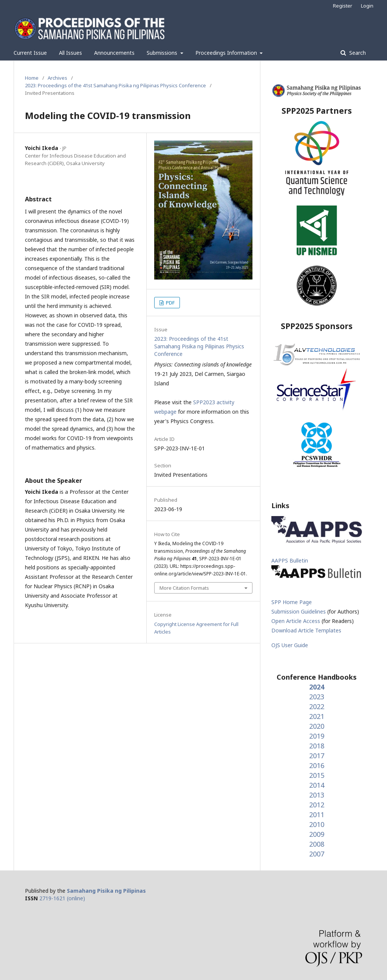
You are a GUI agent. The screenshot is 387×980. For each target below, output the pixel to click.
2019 (317, 736)
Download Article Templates (306, 630)
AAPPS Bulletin (290, 560)
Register (343, 6)
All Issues (70, 53)
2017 (317, 756)
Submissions (163, 53)
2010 (317, 824)
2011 (317, 815)
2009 (317, 834)
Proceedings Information (227, 53)
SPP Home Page (292, 602)
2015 (317, 775)
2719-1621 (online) (62, 898)
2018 (317, 746)
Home (32, 78)
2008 (317, 844)
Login (367, 6)
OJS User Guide (290, 645)
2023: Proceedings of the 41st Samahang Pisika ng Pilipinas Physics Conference (115, 85)
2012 (317, 805)
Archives (57, 78)
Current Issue (30, 53)
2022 (317, 706)
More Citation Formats (184, 588)
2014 (317, 785)
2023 (317, 697)
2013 (317, 795)
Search (357, 53)
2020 (317, 726)
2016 (317, 765)
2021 (317, 716)
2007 (317, 854)
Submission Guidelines (299, 611)
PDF (170, 303)
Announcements (114, 53)
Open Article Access (296, 621)
